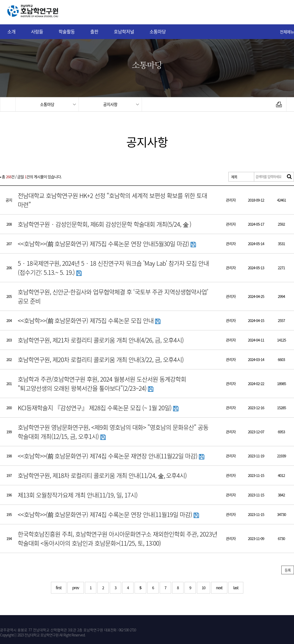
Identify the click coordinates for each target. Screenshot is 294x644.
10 (204, 588)
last (236, 588)
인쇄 (279, 104)
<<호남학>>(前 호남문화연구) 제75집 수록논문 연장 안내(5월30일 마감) (107, 244)
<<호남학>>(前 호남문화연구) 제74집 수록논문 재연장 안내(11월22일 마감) (111, 456)
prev (76, 588)
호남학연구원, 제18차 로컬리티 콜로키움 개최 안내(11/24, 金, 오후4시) (102, 475)
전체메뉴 (287, 32)
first (59, 588)
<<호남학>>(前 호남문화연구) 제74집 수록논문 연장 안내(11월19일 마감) (108, 514)
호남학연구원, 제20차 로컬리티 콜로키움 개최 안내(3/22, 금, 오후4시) (101, 360)
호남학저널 (124, 32)
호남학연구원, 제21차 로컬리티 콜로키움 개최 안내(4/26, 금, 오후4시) (101, 340)
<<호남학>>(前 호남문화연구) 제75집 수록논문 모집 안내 (89, 320)
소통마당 (158, 32)
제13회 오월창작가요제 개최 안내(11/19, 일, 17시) (78, 495)
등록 (288, 570)
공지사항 (110, 104)
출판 (94, 32)
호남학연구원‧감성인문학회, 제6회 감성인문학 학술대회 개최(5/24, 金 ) (105, 224)
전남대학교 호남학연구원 (45, 12)
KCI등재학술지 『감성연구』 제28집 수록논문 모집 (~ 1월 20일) (98, 408)
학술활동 (67, 32)
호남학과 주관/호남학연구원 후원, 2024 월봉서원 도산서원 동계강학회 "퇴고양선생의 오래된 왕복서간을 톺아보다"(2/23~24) (102, 384)
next (219, 588)
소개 (11, 32)
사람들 (37, 32)
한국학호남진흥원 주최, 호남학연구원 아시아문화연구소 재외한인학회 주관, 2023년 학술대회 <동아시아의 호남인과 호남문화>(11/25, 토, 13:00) (117, 539)
